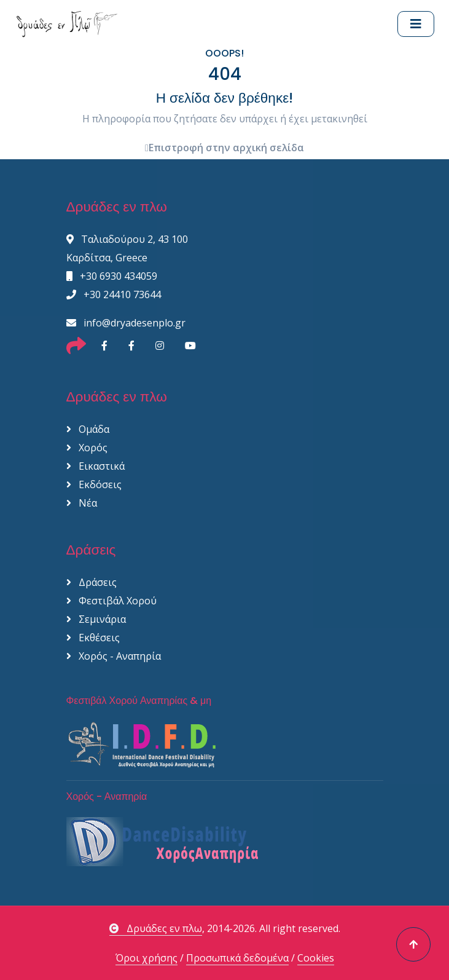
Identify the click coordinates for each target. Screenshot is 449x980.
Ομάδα (88, 429)
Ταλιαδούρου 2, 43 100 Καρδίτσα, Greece (127, 248)
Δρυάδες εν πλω (156, 928)
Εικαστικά (96, 466)
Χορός (87, 448)
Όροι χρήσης (146, 958)
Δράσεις (92, 582)
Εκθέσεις (93, 638)
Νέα (82, 503)
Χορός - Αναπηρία (114, 656)
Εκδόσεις (94, 484)
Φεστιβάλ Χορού (111, 601)
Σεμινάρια (96, 619)
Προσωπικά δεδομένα (237, 958)
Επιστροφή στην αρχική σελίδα (224, 148)
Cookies (316, 958)
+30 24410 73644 (114, 294)
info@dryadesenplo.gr (126, 323)
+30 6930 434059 (112, 276)
